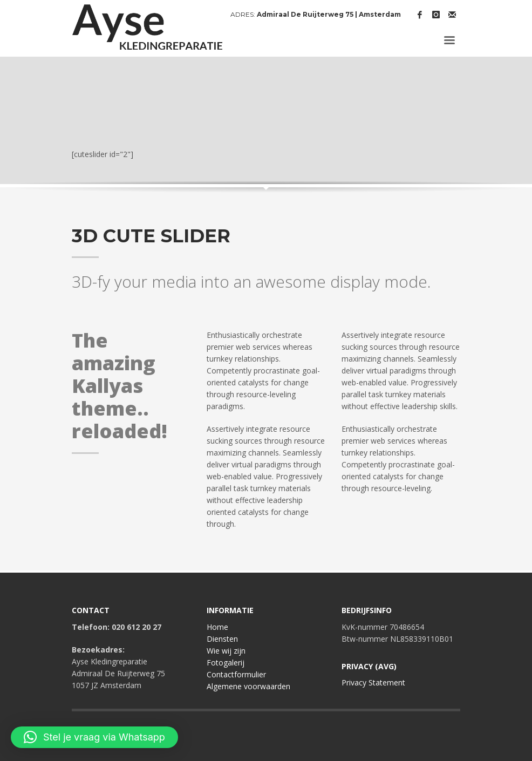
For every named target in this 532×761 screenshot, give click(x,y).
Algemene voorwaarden (248, 686)
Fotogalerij (226, 663)
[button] (94, 737)
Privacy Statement (373, 682)
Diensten (222, 639)
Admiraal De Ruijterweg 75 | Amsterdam (329, 14)
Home (217, 627)
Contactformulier (236, 674)
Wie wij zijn (226, 651)
